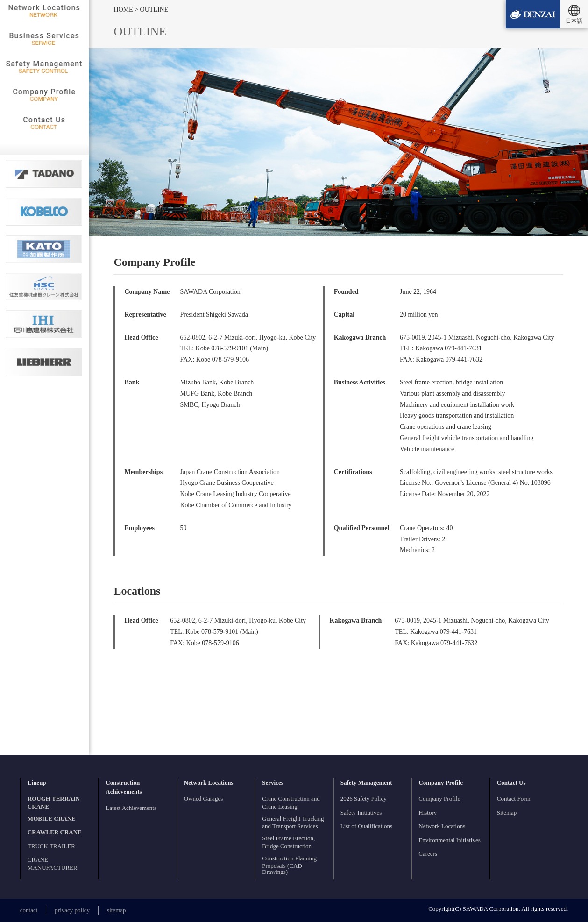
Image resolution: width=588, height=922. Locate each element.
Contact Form (514, 798)
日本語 (574, 21)
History (428, 812)
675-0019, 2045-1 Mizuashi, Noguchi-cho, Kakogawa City (477, 337)
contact (29, 910)
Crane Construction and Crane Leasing (291, 802)
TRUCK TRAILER (51, 846)
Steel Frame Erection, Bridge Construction (288, 842)
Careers (428, 854)
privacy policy (72, 910)
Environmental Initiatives (450, 840)
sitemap (116, 910)
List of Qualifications (366, 826)
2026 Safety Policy (364, 798)
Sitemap (507, 812)
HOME (124, 10)
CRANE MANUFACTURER (53, 864)
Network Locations (442, 826)
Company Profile (439, 798)
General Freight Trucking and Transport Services (293, 823)
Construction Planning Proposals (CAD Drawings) (289, 865)
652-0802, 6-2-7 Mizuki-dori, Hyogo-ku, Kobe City (248, 337)
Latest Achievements (131, 808)
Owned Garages (203, 798)
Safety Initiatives (361, 812)
